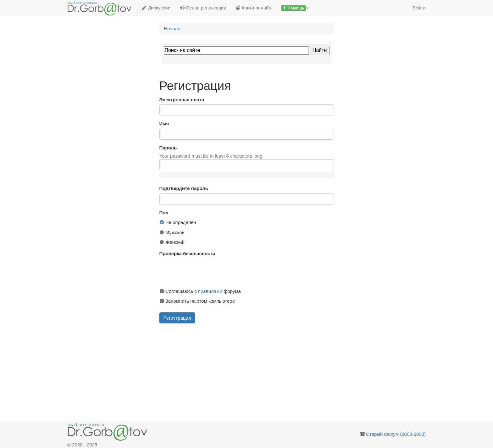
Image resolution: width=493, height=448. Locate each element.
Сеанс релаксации (203, 8)
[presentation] (207, 271)
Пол (164, 213)
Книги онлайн (254, 8)
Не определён (178, 222)
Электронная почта (182, 100)
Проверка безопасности (187, 253)
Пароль (168, 148)
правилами (210, 291)
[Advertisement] (254, 372)
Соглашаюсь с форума (200, 291)
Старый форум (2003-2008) (396, 434)
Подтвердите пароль (184, 188)
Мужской (172, 232)
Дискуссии (156, 8)
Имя (164, 123)
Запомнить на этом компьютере (197, 301)
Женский (172, 242)
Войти (419, 8)
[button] (295, 8)
